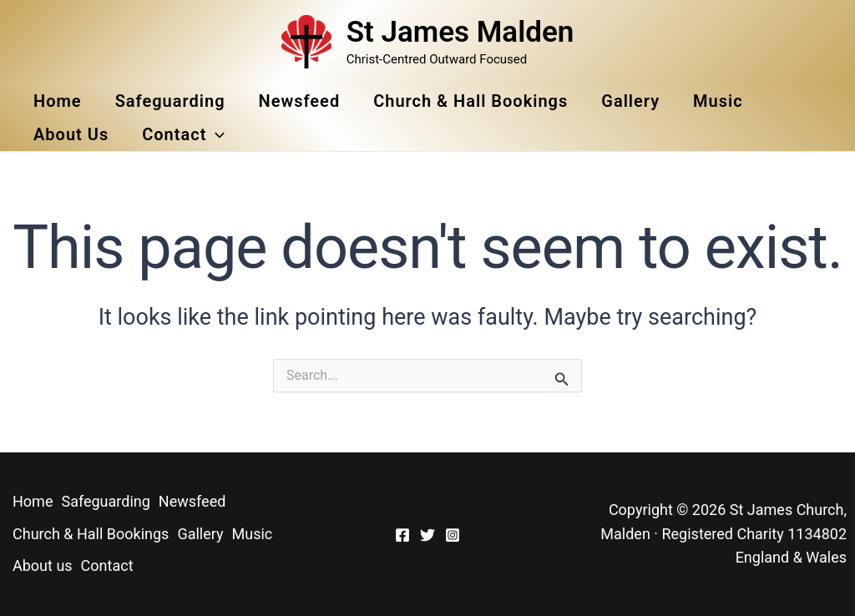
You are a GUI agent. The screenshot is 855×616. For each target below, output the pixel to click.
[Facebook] (402, 535)
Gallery (630, 101)
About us (71, 134)
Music (718, 101)
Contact (183, 134)
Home (58, 101)
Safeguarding (170, 101)
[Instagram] (453, 535)
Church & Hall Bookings (471, 101)
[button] (215, 134)
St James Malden (460, 32)
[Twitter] (427, 535)
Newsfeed (300, 101)
